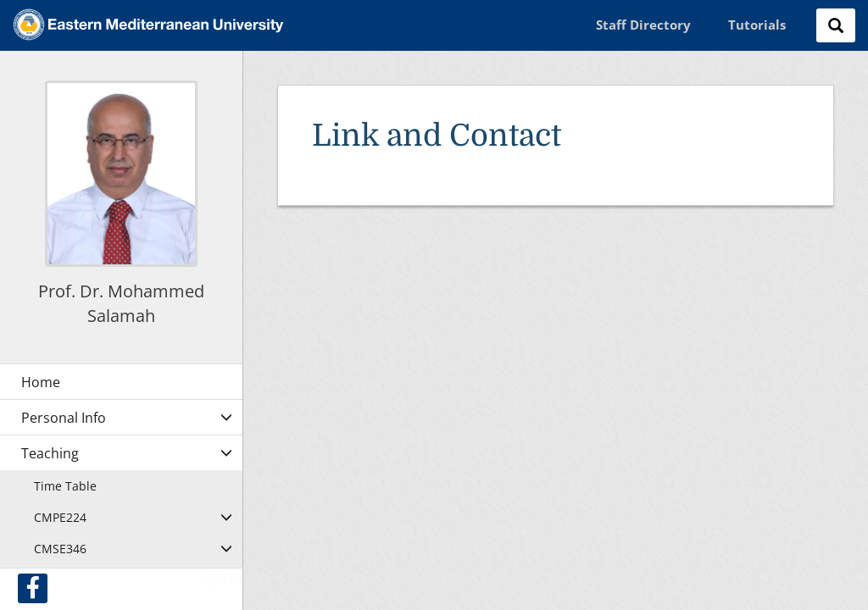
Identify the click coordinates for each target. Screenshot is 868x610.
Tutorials (757, 25)
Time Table (65, 486)
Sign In (221, 578)
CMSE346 (60, 549)
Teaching (50, 453)
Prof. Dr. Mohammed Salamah (121, 303)
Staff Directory (643, 25)
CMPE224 (60, 517)
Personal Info (64, 418)
